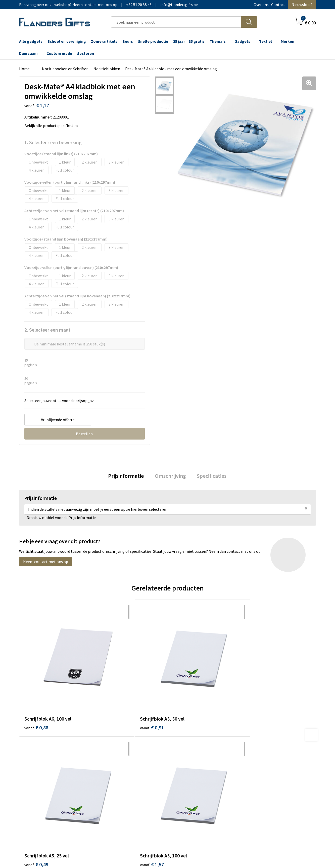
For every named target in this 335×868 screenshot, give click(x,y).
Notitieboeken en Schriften (65, 69)
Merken (288, 41)
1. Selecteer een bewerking (53, 142)
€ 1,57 (259, 688)
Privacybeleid (259, 750)
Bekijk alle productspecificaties (53, 126)
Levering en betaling (191, 742)
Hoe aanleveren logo (192, 765)
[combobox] (176, 22)
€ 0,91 (110, 688)
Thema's (218, 41)
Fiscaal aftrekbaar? (190, 750)
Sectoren (86, 53)
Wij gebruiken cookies (266, 742)
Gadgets (242, 41)
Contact (278, 5)
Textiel (266, 41)
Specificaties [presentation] (208, 477)
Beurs (128, 41)
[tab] (129, 477)
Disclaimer (256, 758)
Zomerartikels (104, 41)
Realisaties (183, 734)
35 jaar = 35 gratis (189, 41)
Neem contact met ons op (46, 563)
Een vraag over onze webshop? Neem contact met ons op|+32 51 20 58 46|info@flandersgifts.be (108, 5)
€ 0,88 (36, 688)
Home (24, 69)
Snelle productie (153, 41)
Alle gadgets (31, 41)
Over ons (261, 5)
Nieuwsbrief (302, 5)
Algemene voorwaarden (268, 734)
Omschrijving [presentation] (170, 477)
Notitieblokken (107, 69)
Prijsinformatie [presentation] (129, 477)
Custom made (59, 53)
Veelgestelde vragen (118, 750)
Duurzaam (28, 53)
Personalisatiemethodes (195, 758)
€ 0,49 (185, 688)
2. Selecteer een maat (47, 330)
